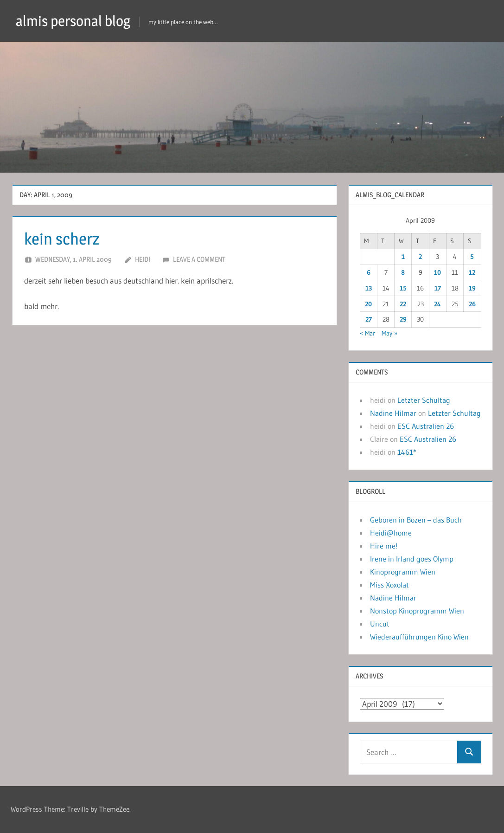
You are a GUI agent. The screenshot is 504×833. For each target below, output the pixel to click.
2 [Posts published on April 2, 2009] (420, 257)
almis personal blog (76, 21)
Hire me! (384, 546)
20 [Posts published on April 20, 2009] (368, 304)
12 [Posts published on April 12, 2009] (472, 272)
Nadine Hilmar (393, 413)
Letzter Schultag (424, 400)
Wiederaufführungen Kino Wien (419, 637)
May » (389, 333)
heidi (143, 259)
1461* (407, 452)
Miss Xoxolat (389, 585)
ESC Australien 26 (426, 426)
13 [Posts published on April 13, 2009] (369, 288)
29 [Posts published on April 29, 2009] (403, 319)
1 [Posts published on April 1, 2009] (403, 257)
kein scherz (63, 239)
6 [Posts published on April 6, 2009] (369, 272)
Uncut (380, 624)
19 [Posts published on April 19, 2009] (472, 288)
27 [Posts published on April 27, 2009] (369, 319)
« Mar (367, 333)
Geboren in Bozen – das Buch (416, 520)
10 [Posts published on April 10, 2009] (437, 272)
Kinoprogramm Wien (403, 572)
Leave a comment (199, 259)
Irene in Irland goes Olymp (412, 559)
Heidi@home (391, 533)
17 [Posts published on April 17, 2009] (438, 288)
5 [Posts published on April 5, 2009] (472, 257)
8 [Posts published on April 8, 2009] (403, 272)
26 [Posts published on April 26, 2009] (472, 304)
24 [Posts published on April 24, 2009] (437, 304)
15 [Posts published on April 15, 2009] (403, 288)
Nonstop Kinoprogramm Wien (417, 611)
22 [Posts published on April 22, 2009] (403, 304)
